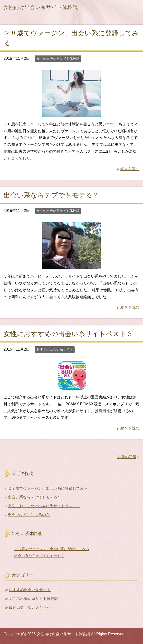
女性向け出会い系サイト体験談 (41, 7)
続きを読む (130, 169)
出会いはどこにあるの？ (29, 515)
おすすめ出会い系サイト (55, 349)
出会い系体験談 (27, 534)
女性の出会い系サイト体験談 (58, 59)
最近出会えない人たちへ (30, 607)
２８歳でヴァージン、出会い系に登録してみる (48, 488)
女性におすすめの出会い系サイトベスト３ (68, 334)
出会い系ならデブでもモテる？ (51, 195)
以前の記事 (127, 457)
